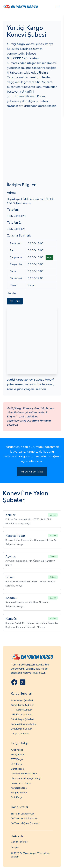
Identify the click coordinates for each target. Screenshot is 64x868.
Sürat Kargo (17, 769)
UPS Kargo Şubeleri (22, 714)
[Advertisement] (32, 145)
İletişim (15, 847)
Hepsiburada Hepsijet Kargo (26, 778)
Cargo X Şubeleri (20, 734)
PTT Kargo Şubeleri (22, 710)
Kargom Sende (19, 793)
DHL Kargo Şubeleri (22, 729)
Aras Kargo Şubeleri (22, 700)
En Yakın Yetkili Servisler (24, 818)
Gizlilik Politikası (20, 842)
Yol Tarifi (15, 301)
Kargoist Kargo (19, 788)
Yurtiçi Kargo (18, 755)
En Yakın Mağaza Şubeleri (25, 823)
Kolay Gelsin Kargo (21, 783)
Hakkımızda (17, 836)
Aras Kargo (17, 750)
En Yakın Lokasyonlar (22, 814)
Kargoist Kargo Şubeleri (24, 724)
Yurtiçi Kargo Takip (32, 472)
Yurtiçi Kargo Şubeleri (23, 705)
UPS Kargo (17, 764)
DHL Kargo (17, 797)
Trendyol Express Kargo (24, 774)
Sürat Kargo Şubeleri (22, 719)
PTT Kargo (17, 759)
